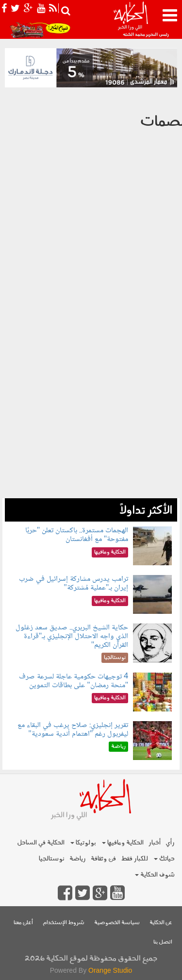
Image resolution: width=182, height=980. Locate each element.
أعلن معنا (23, 923)
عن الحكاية (161, 923)
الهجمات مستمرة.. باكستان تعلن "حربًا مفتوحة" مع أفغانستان (77, 535)
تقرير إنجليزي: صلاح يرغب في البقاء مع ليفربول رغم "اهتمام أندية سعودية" (73, 730)
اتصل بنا (163, 942)
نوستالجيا (52, 859)
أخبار (155, 843)
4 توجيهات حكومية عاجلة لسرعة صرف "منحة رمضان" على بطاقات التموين (74, 681)
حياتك (164, 859)
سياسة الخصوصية (117, 923)
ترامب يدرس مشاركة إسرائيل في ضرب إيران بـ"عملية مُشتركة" (74, 583)
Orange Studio (110, 970)
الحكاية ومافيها (123, 843)
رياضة (78, 859)
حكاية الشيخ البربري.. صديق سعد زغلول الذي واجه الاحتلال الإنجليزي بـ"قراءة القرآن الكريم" (72, 636)
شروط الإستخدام (64, 923)
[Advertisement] (91, 407)
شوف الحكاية (155, 875)
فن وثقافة (103, 859)
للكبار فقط (134, 859)
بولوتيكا (83, 843)
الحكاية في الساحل (41, 843)
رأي (170, 843)
